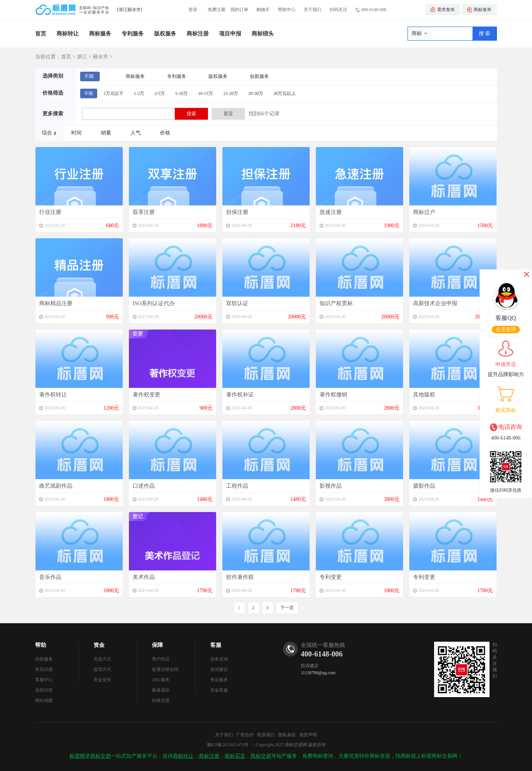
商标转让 (68, 34)
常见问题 (44, 669)
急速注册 (331, 212)
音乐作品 (50, 577)
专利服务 (133, 34)
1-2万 (139, 93)
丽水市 (100, 57)
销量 (106, 133)
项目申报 (230, 34)
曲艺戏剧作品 (56, 486)
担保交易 (161, 700)
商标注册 (198, 34)
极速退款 (161, 690)
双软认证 (237, 303)
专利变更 (331, 577)
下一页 (287, 608)
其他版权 (424, 395)
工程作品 (237, 486)
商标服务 (100, 34)
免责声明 (308, 735)
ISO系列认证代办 (154, 303)
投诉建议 (219, 669)
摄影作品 (424, 486)
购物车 (263, 10)
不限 (89, 76)
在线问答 (44, 690)
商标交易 (100, 756)
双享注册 (144, 212)
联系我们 (266, 735)
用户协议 (161, 659)
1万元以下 (113, 93)
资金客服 (219, 690)
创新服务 (259, 76)
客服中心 (44, 680)
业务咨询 (219, 659)
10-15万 (205, 93)
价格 (165, 133)
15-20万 (231, 93)
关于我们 (313, 10)
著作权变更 (146, 395)
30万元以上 (284, 93)
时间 (76, 133)
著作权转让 (53, 395)
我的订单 (239, 10)
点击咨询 (506, 329)
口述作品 (144, 486)
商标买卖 (235, 756)
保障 (157, 645)
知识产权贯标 (336, 303)
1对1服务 (161, 680)
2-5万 (160, 93)
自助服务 (44, 659)
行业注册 (50, 212)
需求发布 (446, 10)
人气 (136, 133)
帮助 (41, 645)
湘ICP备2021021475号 (228, 745)
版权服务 (165, 34)
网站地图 (44, 700)
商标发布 (482, 10)
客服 (216, 645)
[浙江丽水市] (130, 10)
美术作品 (144, 577)
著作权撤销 (333, 395)
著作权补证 (240, 395)
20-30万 (256, 93)
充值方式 (102, 659)
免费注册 (216, 10)
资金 (99, 645)
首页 (41, 34)
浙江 (82, 57)
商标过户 (424, 212)
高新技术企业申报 (435, 303)
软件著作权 (240, 577)
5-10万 (181, 93)
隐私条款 (287, 735)
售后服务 (219, 680)
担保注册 (237, 212)
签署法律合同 (165, 669)
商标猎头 (263, 34)
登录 (193, 10)
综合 (47, 133)
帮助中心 (287, 10)
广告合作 (245, 735)
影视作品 (331, 486)
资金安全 (102, 680)
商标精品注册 (56, 303)
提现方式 (102, 669)
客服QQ (506, 318)
